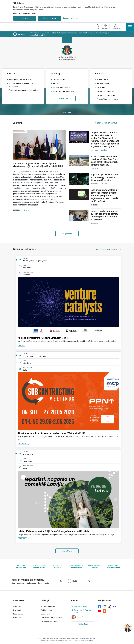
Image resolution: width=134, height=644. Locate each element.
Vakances (17, 606)
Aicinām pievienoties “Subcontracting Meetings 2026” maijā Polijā (51, 433)
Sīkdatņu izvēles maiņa (50, 621)
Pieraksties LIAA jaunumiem (52, 618)
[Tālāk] (117, 567)
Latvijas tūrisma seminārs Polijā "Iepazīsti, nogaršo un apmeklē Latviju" (54, 531)
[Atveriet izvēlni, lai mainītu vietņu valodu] (105, 27)
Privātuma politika (48, 606)
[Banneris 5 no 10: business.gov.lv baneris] (76, 567)
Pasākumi (104, 150)
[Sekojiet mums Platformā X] (109, 607)
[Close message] (119, 34)
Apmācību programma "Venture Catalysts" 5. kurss (44, 338)
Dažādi (21, 345)
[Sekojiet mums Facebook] (99, 607)
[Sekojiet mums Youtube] (99, 611)
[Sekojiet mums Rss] (104, 611)
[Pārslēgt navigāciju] (130, 27)
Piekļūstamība (46, 610)
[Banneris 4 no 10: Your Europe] (58, 567)
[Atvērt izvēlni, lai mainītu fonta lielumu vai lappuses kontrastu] (115, 27)
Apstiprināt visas (49, 18)
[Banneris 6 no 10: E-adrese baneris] (95, 567)
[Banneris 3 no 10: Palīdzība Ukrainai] (39, 567)
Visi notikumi (67, 551)
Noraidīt (25, 18)
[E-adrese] (76, 617)
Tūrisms (26, 210)
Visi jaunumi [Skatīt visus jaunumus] (67, 234)
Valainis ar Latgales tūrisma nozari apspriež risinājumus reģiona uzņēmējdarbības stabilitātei (38, 165)
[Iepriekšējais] (17, 567)
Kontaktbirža (23, 443)
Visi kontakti (83, 624)
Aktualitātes (63, 98)
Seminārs (22, 539)
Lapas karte (46, 614)
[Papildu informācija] (83, 617)
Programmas (18, 614)
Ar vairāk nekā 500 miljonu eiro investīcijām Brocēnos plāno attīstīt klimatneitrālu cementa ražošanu (104, 161)
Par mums (17, 618)
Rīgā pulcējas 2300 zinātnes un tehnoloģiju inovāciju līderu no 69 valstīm (105, 177)
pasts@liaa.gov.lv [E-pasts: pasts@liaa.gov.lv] (81, 606)
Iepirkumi (17, 610)
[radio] (58, 581)
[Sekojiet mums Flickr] (114, 607)
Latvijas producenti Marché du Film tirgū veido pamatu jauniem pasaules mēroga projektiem (104, 215)
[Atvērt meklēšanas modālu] (98, 27)
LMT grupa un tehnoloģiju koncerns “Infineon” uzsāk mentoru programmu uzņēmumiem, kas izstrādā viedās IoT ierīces (104, 196)
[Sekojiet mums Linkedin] (104, 607)
